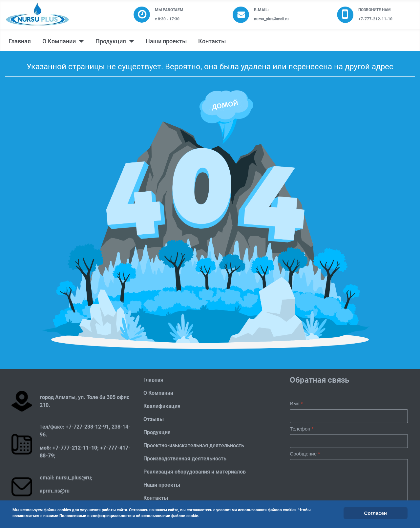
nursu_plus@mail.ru (271, 19)
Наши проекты (166, 41)
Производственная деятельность (185, 459)
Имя (296, 403)
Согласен (376, 513)
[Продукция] (130, 41)
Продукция (111, 41)
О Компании (59, 41)
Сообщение (305, 454)
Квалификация (162, 406)
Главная (20, 41)
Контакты (212, 41)
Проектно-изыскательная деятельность (194, 445)
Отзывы (154, 419)
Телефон (302, 429)
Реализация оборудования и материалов (195, 472)
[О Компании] (80, 41)
